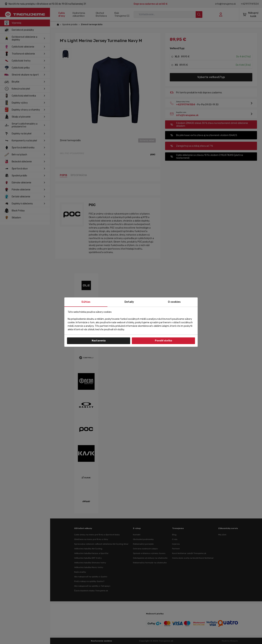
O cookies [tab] (174, 302)
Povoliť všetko (163, 341)
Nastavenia (99, 341)
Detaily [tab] (129, 302)
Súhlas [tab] (86, 302)
